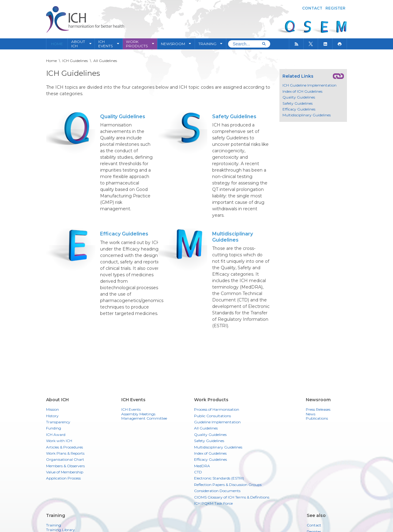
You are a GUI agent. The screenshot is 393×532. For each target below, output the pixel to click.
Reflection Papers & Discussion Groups (228, 485)
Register (335, 8)
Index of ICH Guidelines (302, 91)
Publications (317, 418)
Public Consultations (212, 416)
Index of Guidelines (210, 453)
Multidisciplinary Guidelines (233, 237)
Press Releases (318, 410)
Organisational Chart (65, 459)
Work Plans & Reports (65, 453)
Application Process (63, 478)
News (311, 414)
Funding (54, 428)
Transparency (58, 422)
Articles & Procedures (64, 447)
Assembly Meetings (138, 414)
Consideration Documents (217, 491)
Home (57, 44)
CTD (198, 472)
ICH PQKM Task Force (213, 503)
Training (54, 525)
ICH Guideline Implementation (309, 85)
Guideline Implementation (217, 422)
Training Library (60, 530)
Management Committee (144, 418)
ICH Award (56, 435)
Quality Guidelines (123, 116)
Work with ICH (59, 441)
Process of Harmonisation (217, 409)
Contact (312, 8)
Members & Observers (65, 466)
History (52, 416)
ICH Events (131, 410)
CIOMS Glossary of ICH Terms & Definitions (232, 497)
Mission (53, 409)
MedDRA (202, 466)
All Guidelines (206, 428)
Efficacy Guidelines (124, 234)
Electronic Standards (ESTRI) (219, 478)
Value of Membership (65, 472)
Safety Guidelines (234, 116)
